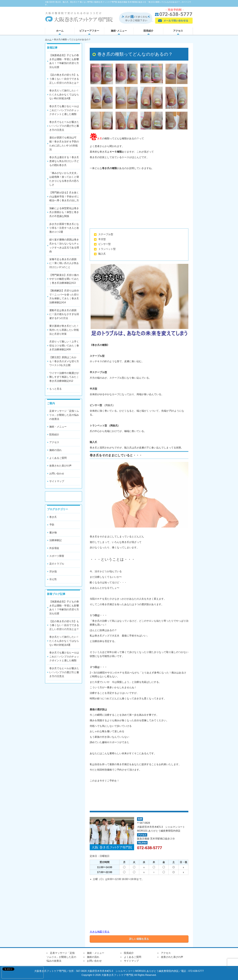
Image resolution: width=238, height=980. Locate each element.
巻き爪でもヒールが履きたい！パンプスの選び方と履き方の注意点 (64, 126)
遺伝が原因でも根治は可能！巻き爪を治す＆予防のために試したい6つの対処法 (64, 143)
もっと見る (55, 389)
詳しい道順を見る (139, 939)
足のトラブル (57, 564)
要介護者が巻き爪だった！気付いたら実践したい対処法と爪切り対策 (64, 330)
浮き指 (53, 572)
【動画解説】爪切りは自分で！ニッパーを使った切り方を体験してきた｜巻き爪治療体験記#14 (64, 297)
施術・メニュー (58, 427)
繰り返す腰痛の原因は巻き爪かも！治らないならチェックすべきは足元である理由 (64, 246)
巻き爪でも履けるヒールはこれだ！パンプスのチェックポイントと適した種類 (64, 110)
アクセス (178, 31)
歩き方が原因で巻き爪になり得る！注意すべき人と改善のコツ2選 (64, 228)
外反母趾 (54, 548)
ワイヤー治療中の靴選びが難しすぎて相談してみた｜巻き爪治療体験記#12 (64, 377)
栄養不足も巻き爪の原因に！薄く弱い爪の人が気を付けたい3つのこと (64, 263)
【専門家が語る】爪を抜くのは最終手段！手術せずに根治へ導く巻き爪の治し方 (64, 196)
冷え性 (53, 579)
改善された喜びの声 (60, 466)
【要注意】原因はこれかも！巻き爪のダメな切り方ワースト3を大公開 (64, 361)
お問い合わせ (57, 474)
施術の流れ (55, 450)
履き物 (53, 533)
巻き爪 (53, 517)
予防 (52, 525)
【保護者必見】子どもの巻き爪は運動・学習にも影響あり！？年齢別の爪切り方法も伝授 (64, 61)
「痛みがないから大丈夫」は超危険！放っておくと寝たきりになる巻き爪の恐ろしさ (64, 179)
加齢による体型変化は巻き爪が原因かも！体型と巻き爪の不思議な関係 (64, 212)
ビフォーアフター (89, 31)
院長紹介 (148, 31)
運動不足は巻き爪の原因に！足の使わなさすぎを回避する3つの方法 (64, 314)
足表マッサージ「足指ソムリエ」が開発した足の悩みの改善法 (64, 415)
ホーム (60, 31)
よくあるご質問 (58, 458)
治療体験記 (55, 540)
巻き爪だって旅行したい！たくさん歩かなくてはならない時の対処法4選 (64, 94)
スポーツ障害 (57, 556)
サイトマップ (57, 481)
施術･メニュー (119, 31)
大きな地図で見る (100, 932)
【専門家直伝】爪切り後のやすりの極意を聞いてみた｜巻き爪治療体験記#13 (64, 279)
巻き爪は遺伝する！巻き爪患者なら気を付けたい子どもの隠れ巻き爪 (64, 161)
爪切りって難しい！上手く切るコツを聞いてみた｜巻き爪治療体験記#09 (64, 346)
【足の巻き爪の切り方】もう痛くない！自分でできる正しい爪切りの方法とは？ (64, 79)
